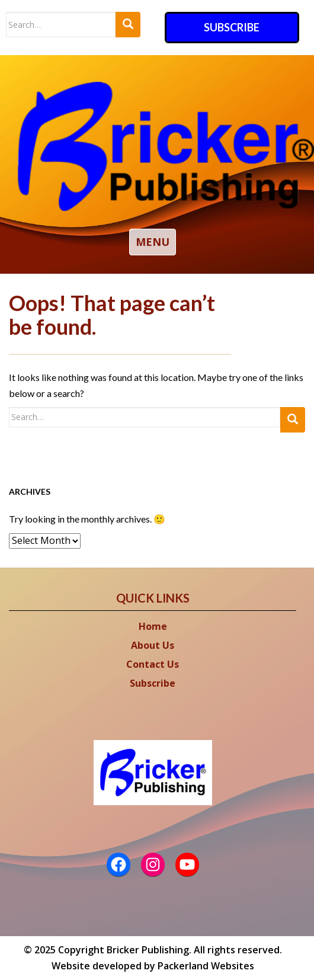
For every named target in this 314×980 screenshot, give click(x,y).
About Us (153, 645)
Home (153, 626)
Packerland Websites (206, 966)
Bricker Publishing (148, 950)
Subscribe (232, 27)
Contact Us (153, 664)
